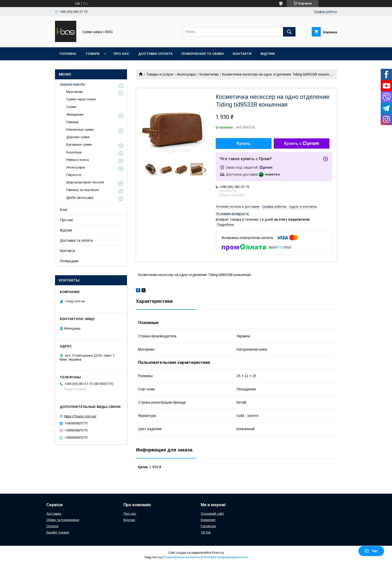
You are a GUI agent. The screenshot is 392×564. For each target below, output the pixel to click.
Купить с (302, 144)
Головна (68, 54)
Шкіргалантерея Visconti (85, 182)
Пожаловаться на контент (182, 557)
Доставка (54, 514)
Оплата (52, 526)
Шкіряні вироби (72, 84)
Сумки (71, 107)
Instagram (208, 520)
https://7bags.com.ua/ (80, 416)
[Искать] (289, 32)
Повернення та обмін (203, 54)
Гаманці (72, 122)
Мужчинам (74, 92)
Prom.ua (218, 553)
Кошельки (74, 152)
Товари (92, 54)
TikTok (206, 532)
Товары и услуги (159, 74)
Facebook (208, 526)
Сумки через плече (81, 99)
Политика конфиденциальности (225, 557)
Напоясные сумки (80, 129)
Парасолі (74, 175)
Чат (371, 551)
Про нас (121, 54)
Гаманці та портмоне (83, 190)
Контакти (242, 54)
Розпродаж (69, 261)
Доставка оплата (155, 54)
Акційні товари (58, 532)
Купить (244, 144)
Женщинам (75, 114)
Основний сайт (212, 514)
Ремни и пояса (77, 160)
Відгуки (268, 54)
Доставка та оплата (76, 240)
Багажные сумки (79, 145)
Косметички (209, 74)
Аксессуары (186, 74)
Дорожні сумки (78, 137)
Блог (64, 210)
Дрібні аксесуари (80, 198)
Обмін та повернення (63, 520)
